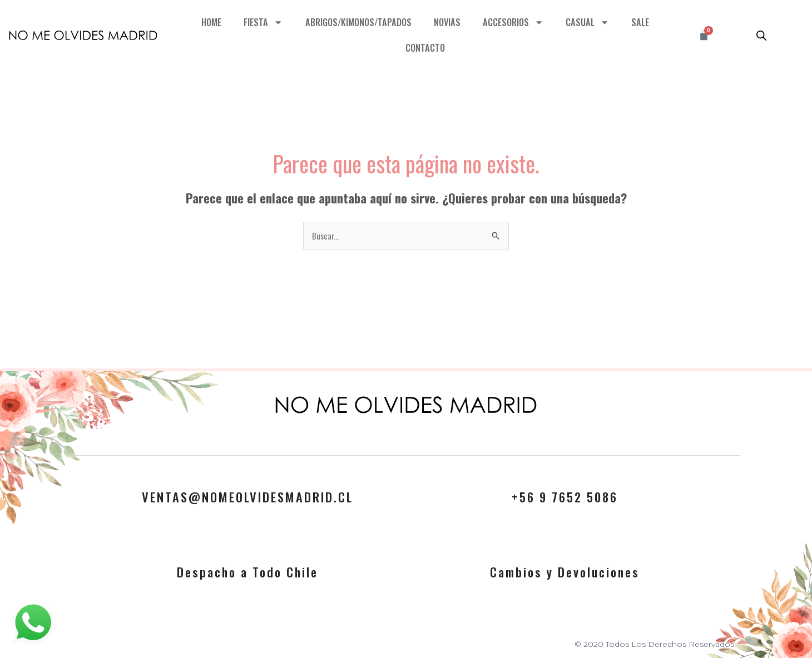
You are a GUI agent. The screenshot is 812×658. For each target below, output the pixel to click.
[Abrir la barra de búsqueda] (761, 35)
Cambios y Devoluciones (565, 572)
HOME (211, 22)
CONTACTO (425, 48)
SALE (641, 22)
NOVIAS (447, 22)
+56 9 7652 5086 (565, 497)
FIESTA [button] (263, 23)
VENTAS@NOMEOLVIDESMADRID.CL (247, 497)
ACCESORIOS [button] (514, 23)
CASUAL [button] (589, 23)
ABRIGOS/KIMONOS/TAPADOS (358, 22)
